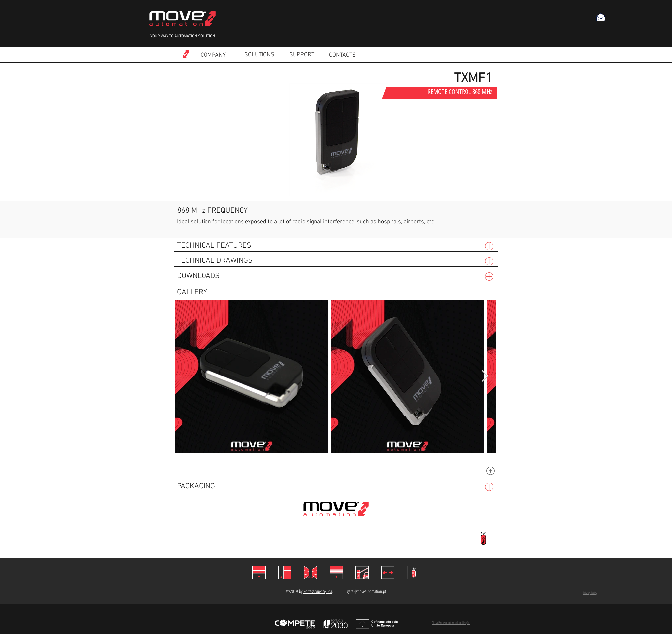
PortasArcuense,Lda (318, 591)
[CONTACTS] (342, 55)
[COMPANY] (213, 55)
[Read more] (186, 54)
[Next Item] (485, 376)
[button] (601, 17)
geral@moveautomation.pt (366, 591)
